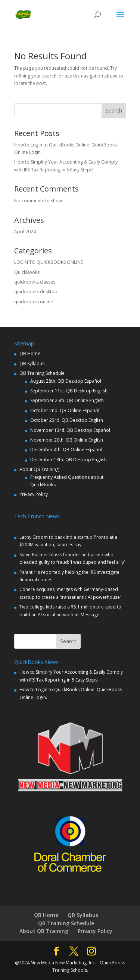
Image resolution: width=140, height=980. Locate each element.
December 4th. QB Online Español (66, 450)
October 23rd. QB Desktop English (67, 420)
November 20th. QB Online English (67, 440)
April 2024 (25, 232)
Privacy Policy (34, 494)
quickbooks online (34, 302)
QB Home (30, 353)
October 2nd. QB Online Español (65, 410)
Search (114, 110)
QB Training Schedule (42, 373)
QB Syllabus (32, 363)
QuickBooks (27, 272)
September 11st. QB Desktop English (69, 391)
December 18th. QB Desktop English (69, 460)
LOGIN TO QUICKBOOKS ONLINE (49, 262)
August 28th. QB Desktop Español (66, 381)
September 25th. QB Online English (67, 400)
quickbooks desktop (36, 292)
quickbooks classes (35, 282)
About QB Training (39, 469)
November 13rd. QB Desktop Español (70, 430)
